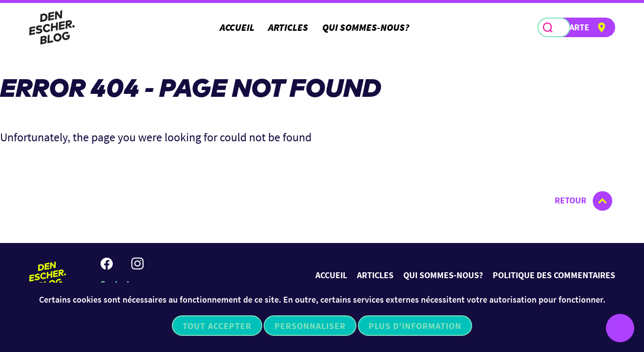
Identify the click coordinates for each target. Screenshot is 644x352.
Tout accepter (217, 326)
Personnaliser (310, 326)
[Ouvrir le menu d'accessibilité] (620, 328)
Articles (288, 27)
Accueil (237, 27)
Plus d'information (415, 326)
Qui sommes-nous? (366, 27)
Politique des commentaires (554, 275)
